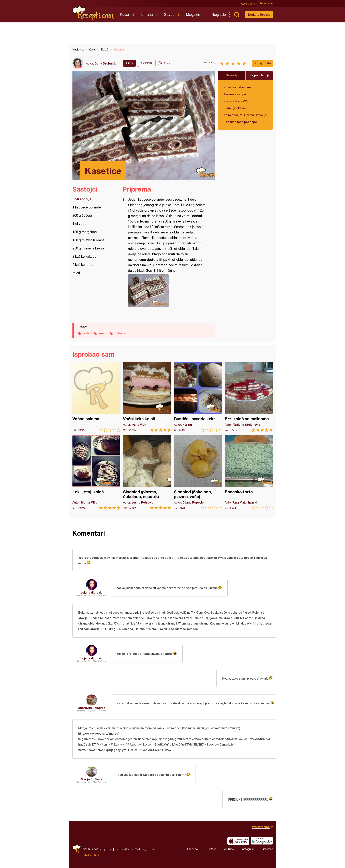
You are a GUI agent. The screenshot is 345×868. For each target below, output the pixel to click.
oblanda (120, 333)
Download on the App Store (238, 841)
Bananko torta (249, 472)
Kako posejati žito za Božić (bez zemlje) (245, 115)
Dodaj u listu (262, 63)
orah (86, 333)
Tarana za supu (235, 94)
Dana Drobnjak (105, 63)
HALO (97, 855)
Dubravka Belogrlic (92, 708)
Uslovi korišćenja (124, 849)
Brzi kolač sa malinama (249, 397)
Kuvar (125, 14)
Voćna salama (96, 397)
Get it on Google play (262, 841)
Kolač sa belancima (238, 87)
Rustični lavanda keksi (198, 397)
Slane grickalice (235, 108)
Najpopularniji (259, 75)
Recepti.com (93, 13)
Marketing (140, 849)
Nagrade (219, 14)
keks (102, 333)
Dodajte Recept (259, 14)
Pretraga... (237, 15)
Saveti (169, 14)
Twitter (211, 849)
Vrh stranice (261, 827)
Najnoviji (232, 75)
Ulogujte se (266, 4)
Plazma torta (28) (236, 101)
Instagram (248, 849)
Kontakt (152, 849)
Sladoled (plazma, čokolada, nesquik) (147, 472)
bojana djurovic (91, 592)
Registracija (248, 4)
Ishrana (147, 14)
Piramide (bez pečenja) (240, 122)
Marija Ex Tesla (92, 779)
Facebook (193, 849)
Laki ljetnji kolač (96, 472)
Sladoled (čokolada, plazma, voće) (198, 472)
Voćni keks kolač (147, 397)
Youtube (229, 849)
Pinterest (267, 849)
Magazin (193, 14)
